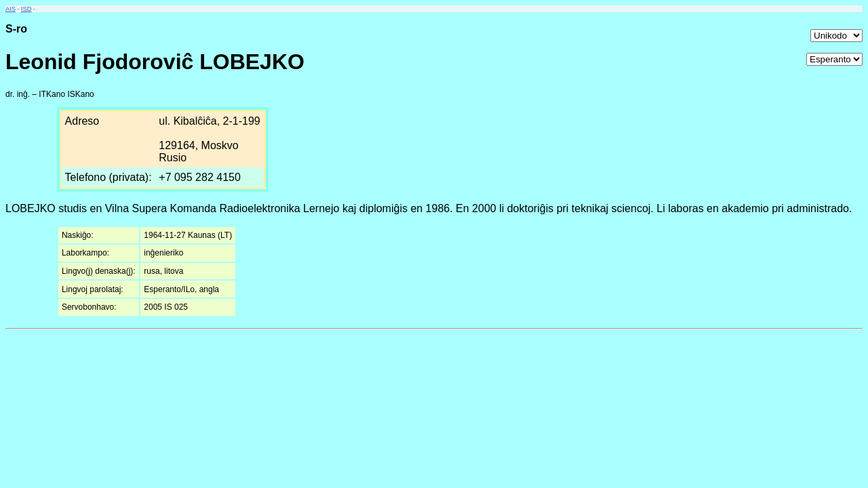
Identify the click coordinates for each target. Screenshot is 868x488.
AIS (11, 9)
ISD (26, 9)
